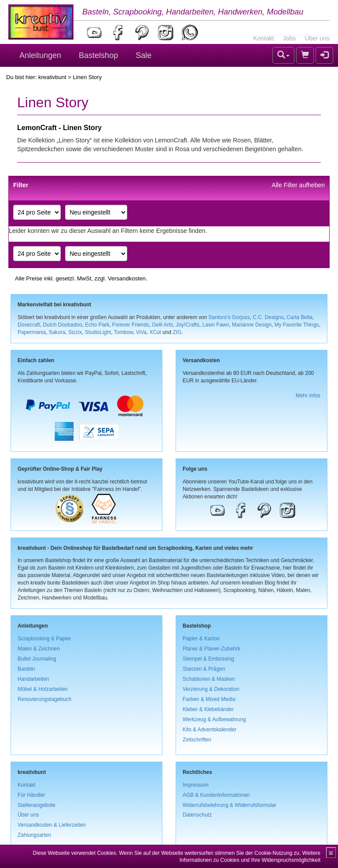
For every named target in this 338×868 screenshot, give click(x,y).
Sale (143, 55)
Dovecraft (29, 325)
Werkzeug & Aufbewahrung (214, 719)
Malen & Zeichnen (39, 649)
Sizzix (75, 332)
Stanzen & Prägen (204, 669)
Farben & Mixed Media (209, 699)
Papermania (32, 332)
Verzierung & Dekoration (211, 689)
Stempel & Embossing (208, 659)
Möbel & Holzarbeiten (43, 689)
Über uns (317, 38)
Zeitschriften (197, 740)
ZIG (177, 332)
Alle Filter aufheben (298, 185)
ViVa (141, 332)
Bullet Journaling (37, 659)
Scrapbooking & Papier (44, 639)
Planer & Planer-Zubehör (212, 649)
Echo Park (97, 325)
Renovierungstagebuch (44, 699)
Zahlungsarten (34, 835)
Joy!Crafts (188, 325)
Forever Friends (131, 325)
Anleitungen (40, 55)
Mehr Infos (308, 396)
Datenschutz (197, 815)
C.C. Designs (268, 317)
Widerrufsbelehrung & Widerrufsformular (230, 805)
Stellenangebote (37, 805)
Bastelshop (98, 55)
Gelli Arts (162, 325)
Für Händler (31, 795)
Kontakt (263, 38)
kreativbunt (52, 77)
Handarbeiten (33, 679)
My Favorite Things (297, 325)
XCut (155, 332)
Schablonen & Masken (209, 679)
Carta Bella (299, 317)
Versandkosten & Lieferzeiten (52, 825)
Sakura (57, 332)
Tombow (124, 332)
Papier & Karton (201, 639)
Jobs (290, 38)
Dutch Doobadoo (63, 325)
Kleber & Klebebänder (208, 709)
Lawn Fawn (216, 325)
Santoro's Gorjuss (229, 317)
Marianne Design (252, 325)
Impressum (196, 785)
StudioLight (98, 332)
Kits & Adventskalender (209, 730)
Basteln (26, 669)
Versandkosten (127, 278)
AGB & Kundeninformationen (216, 795)
